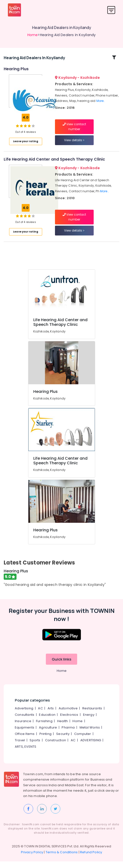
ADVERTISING (91, 747)
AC (40, 715)
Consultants (25, 721)
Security (63, 740)
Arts (51, 715)
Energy (89, 721)
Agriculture (48, 734)
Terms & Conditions (62, 859)
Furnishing (44, 728)
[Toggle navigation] (111, 10)
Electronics (69, 721)
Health (62, 728)
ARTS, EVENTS (26, 753)
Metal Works (90, 734)
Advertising (24, 715)
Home (33, 35)
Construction (56, 747)
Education (47, 721)
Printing (46, 740)
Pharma (68, 734)
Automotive (68, 715)
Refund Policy (91, 859)
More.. (101, 104)
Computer (83, 740)
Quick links (61, 666)
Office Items (25, 740)
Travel (20, 747)
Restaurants (92, 715)
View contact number (74, 130)
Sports (35, 747)
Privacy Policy (32, 859)
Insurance (23, 728)
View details (74, 144)
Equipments (25, 734)
